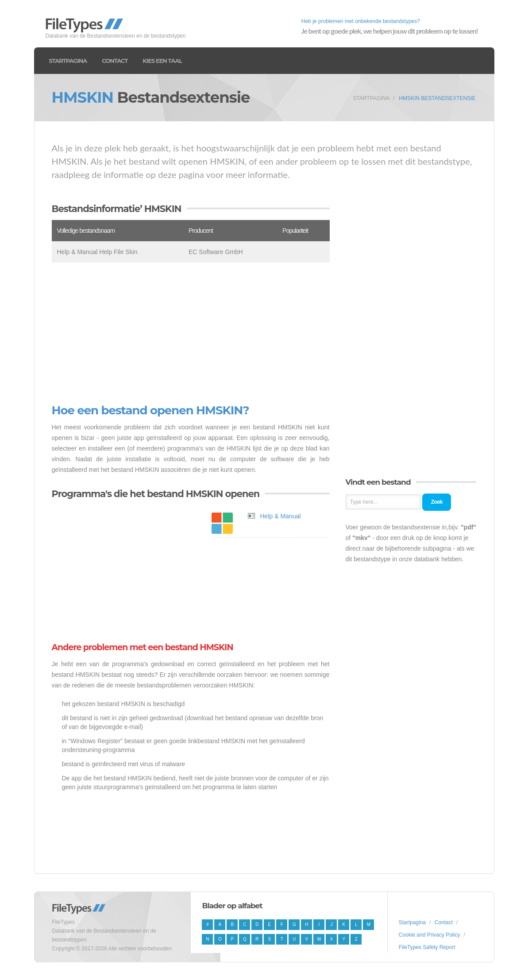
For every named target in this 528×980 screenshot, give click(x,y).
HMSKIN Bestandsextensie (437, 98)
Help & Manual (281, 516)
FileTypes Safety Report (427, 947)
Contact (115, 61)
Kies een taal (162, 61)
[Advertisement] (191, 333)
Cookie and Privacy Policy (430, 935)
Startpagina (68, 61)
